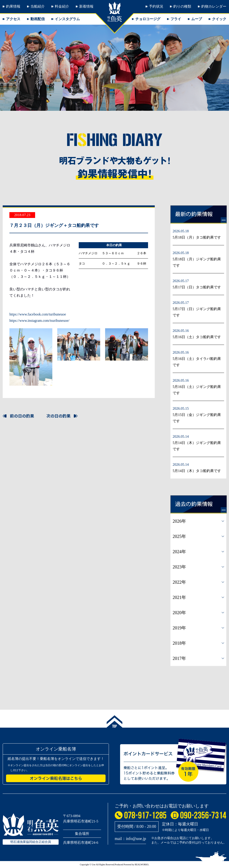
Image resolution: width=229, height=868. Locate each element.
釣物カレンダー (214, 6)
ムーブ (197, 19)
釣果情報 (13, 6)
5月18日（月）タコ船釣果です (197, 237)
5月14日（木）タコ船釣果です (197, 471)
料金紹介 (62, 6)
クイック (219, 19)
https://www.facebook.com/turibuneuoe (38, 314)
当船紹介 (38, 6)
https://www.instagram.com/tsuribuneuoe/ (39, 321)
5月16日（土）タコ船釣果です (197, 337)
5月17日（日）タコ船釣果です (197, 287)
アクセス (13, 19)
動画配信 (38, 19)
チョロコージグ (148, 19)
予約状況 (156, 6)
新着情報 (86, 6)
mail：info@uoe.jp (130, 839)
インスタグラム (67, 19)
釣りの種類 (182, 6)
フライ (176, 19)
